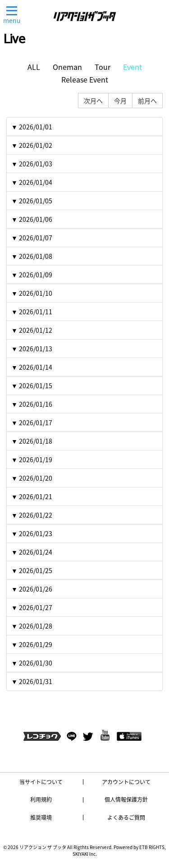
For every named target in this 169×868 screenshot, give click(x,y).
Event (132, 67)
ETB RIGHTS (152, 847)
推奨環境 (41, 817)
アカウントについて (126, 782)
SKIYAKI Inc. (85, 854)
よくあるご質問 (126, 817)
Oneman (67, 67)
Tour (103, 67)
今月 (120, 101)
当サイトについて (41, 782)
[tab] (84, 127)
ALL (34, 67)
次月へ (93, 101)
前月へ (147, 101)
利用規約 (41, 799)
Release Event (85, 80)
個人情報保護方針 (126, 799)
